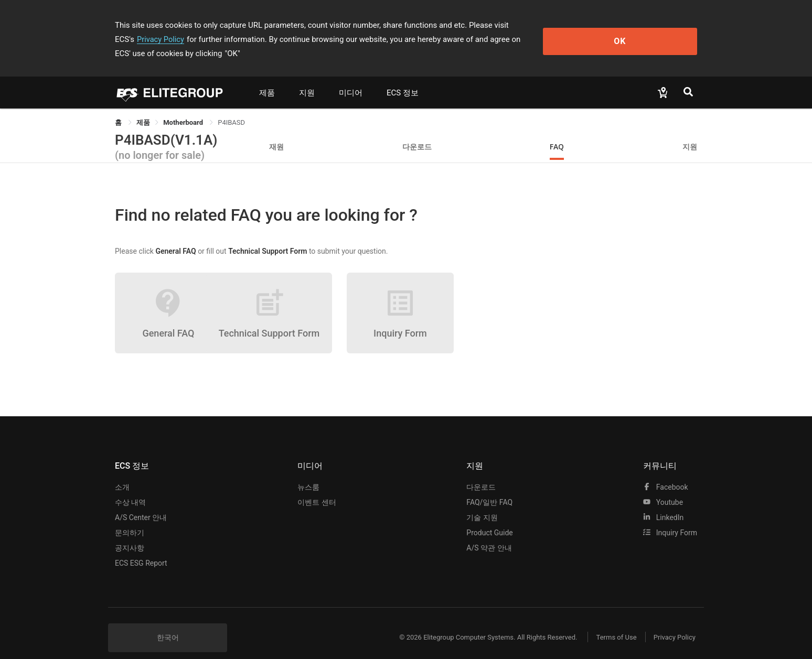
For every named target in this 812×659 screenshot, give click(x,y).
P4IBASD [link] (231, 108)
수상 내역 (130, 488)
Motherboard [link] (184, 108)
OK (654, 32)
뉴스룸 (308, 473)
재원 (276, 132)
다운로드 (417, 132)
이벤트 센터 (317, 488)
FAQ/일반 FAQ (489, 488)
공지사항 (130, 534)
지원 (307, 79)
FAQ (557, 132)
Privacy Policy (557, 25)
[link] (143, 108)
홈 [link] (119, 108)
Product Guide (489, 518)
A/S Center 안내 (141, 503)
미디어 (351, 79)
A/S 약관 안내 (489, 534)
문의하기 (130, 518)
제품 (267, 79)
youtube (663, 488)
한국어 (168, 623)
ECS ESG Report (141, 549)
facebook (665, 473)
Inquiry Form (670, 518)
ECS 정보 (403, 79)
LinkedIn (663, 503)
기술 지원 (482, 503)
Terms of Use (610, 623)
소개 (122, 473)
